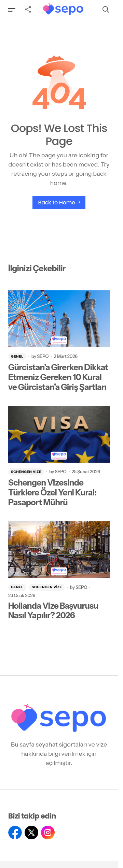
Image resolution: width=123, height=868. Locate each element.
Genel (17, 356)
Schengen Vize (26, 472)
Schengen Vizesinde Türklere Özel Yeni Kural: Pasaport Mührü (52, 493)
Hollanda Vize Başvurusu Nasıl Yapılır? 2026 (53, 611)
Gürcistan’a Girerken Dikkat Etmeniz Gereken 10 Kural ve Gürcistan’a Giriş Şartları (58, 377)
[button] (12, 9)
